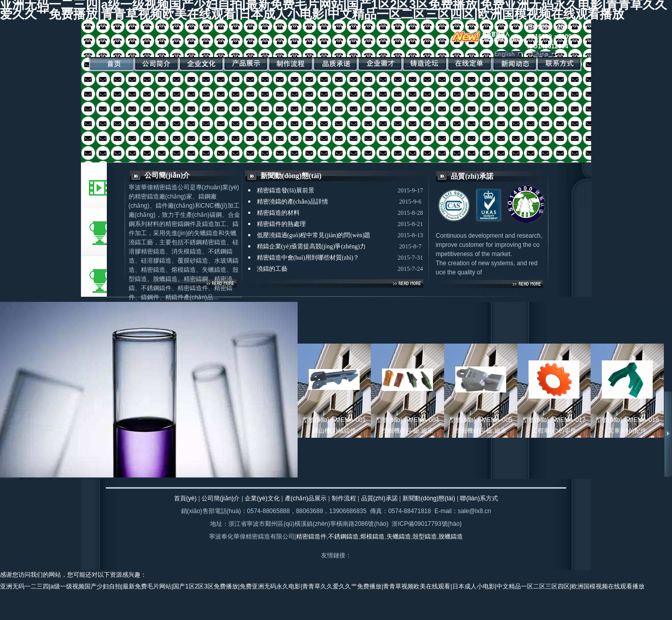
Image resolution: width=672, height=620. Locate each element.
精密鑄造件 (311, 537)
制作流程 (344, 498)
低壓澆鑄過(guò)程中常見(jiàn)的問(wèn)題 (314, 235)
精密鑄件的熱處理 (281, 224)
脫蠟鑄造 (451, 537)
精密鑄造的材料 (278, 213)
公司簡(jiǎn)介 (221, 498)
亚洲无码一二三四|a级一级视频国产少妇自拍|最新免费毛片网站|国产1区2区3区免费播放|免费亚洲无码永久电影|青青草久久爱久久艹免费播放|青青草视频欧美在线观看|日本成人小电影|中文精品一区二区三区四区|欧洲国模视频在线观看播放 (322, 586)
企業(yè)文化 (262, 498)
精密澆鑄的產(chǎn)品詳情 (293, 202)
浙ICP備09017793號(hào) (427, 524)
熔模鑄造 (372, 537)
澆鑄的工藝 (272, 269)
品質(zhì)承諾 (379, 498)
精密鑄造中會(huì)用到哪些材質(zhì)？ (308, 258)
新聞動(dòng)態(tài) (429, 498)
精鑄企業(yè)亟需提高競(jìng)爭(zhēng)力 (312, 246)
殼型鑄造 (425, 537)
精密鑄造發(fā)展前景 (286, 190)
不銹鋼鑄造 (343, 537)
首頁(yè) (185, 498)
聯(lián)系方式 (479, 498)
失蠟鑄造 (399, 537)
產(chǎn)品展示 (306, 498)
